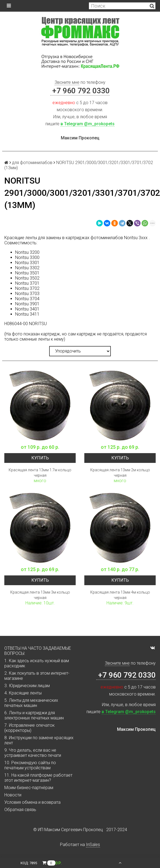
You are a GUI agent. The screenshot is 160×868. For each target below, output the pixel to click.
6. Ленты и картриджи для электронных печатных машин (34, 715)
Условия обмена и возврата (32, 802)
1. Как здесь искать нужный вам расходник (37, 663)
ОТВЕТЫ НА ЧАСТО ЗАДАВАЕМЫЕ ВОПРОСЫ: (38, 651)
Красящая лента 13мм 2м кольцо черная (120, 473)
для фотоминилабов (32, 163)
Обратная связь (20, 810)
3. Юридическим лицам (27, 686)
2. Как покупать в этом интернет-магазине (37, 676)
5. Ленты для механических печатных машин (31, 703)
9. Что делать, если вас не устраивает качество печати (33, 753)
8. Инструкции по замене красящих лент (39, 740)
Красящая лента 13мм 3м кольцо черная (40, 595)
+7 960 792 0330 (80, 91)
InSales (93, 845)
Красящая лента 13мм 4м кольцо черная (120, 595)
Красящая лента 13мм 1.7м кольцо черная (40, 473)
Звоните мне (67, 82)
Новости (13, 795)
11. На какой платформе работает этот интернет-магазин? (38, 778)
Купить (40, 458)
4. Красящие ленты (23, 693)
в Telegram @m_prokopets (88, 124)
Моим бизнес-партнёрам (29, 788)
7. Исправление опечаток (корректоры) (29, 728)
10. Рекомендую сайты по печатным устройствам (30, 765)
